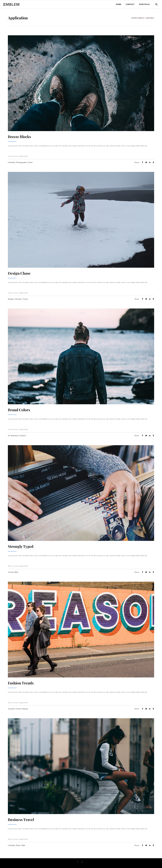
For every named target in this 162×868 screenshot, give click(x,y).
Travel (30, 162)
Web (16, 572)
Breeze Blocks (19, 137)
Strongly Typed (21, 546)
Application (23, 156)
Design (11, 299)
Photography (21, 162)
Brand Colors (19, 410)
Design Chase (19, 273)
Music (18, 845)
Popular (25, 709)
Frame (18, 709)
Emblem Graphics (138, 18)
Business (15, 436)
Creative (22, 436)
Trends (11, 572)
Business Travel (21, 819)
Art (9, 436)
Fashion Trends (21, 683)
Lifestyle (12, 162)
